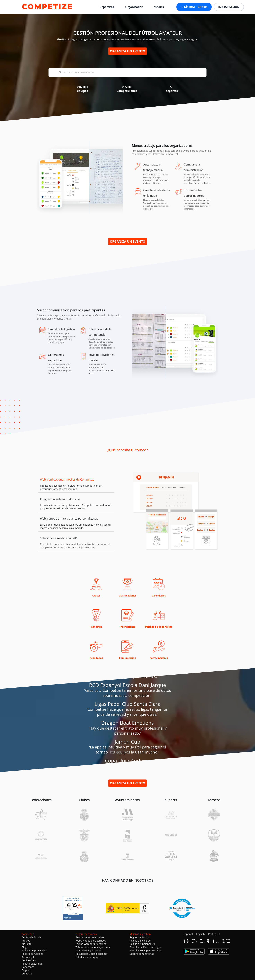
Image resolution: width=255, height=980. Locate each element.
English (201, 934)
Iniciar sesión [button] (229, 7)
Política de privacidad (34, 950)
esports (159, 7)
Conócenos (28, 967)
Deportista (107, 7)
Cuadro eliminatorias (142, 954)
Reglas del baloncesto (142, 944)
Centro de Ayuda (31, 937)
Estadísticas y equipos (88, 957)
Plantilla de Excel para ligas (145, 947)
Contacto (27, 974)
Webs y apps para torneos (91, 941)
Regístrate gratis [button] (194, 7)
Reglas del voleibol (140, 941)
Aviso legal (28, 957)
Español (188, 934)
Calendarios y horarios (89, 950)
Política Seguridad (32, 964)
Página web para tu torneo (91, 944)
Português (214, 934)
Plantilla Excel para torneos (145, 950)
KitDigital (27, 944)
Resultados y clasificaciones (92, 954)
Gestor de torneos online (90, 937)
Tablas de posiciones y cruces (93, 947)
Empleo (26, 970)
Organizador (134, 7)
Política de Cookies (32, 954)
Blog (24, 947)
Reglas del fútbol (139, 937)
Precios (26, 941)
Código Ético (29, 960)
